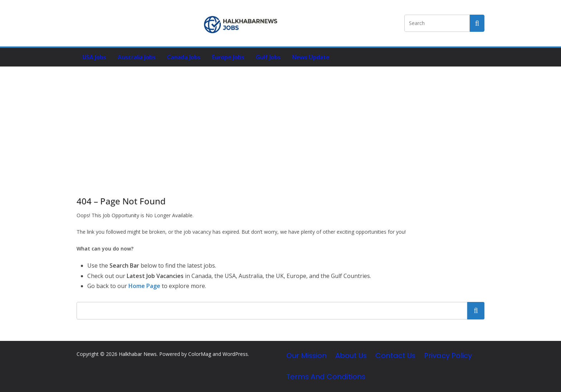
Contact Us (395, 356)
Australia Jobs (137, 57)
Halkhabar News (138, 354)
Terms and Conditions (326, 377)
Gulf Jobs (268, 57)
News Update (311, 57)
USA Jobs (94, 57)
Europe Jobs (228, 57)
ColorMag (200, 354)
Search (476, 311)
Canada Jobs (184, 57)
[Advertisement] (280, 120)
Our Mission (306, 356)
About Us (351, 356)
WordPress (235, 354)
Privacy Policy (448, 356)
